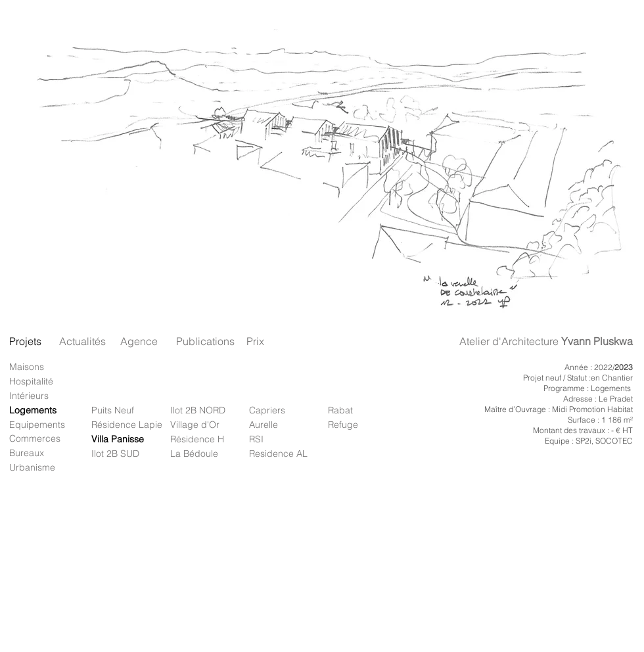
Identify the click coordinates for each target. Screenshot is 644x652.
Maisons (27, 367)
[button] (322, 165)
